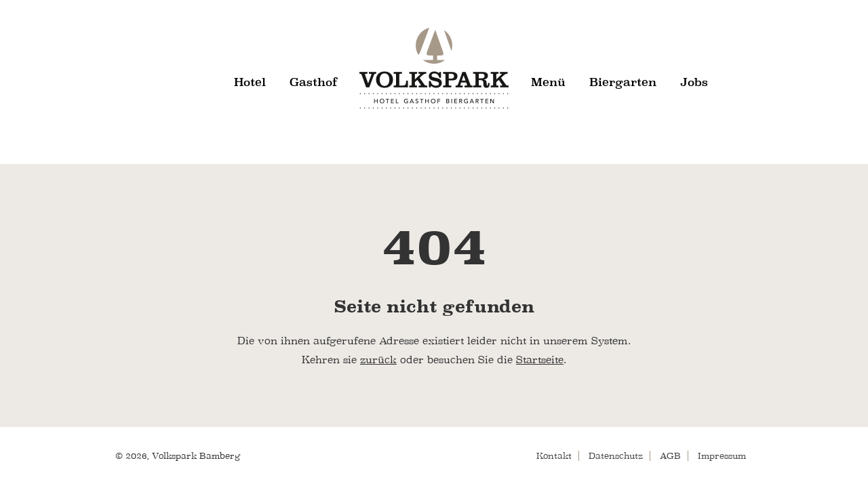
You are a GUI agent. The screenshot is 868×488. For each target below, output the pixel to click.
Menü (548, 82)
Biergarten (623, 82)
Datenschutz (616, 456)
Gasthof (314, 82)
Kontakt (554, 456)
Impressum (722, 456)
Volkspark (434, 68)
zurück (378, 360)
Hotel (250, 82)
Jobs (694, 82)
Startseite (540, 360)
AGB (670, 456)
